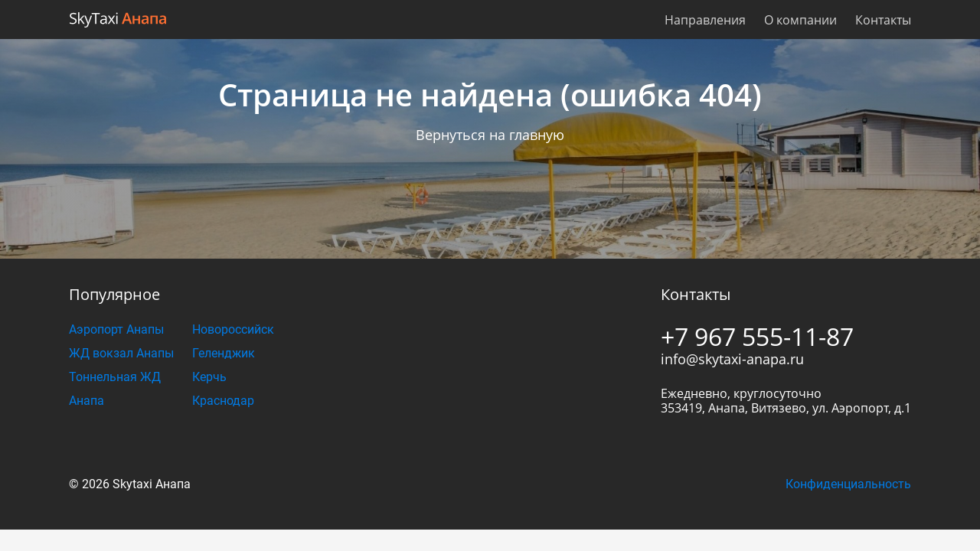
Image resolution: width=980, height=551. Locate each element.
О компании (800, 20)
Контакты (883, 20)
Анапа (87, 401)
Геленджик (224, 353)
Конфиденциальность (848, 484)
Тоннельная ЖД (115, 377)
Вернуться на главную (490, 135)
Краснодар (223, 401)
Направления (705, 20)
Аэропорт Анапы (116, 329)
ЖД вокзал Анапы (121, 353)
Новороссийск (233, 329)
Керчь (209, 377)
